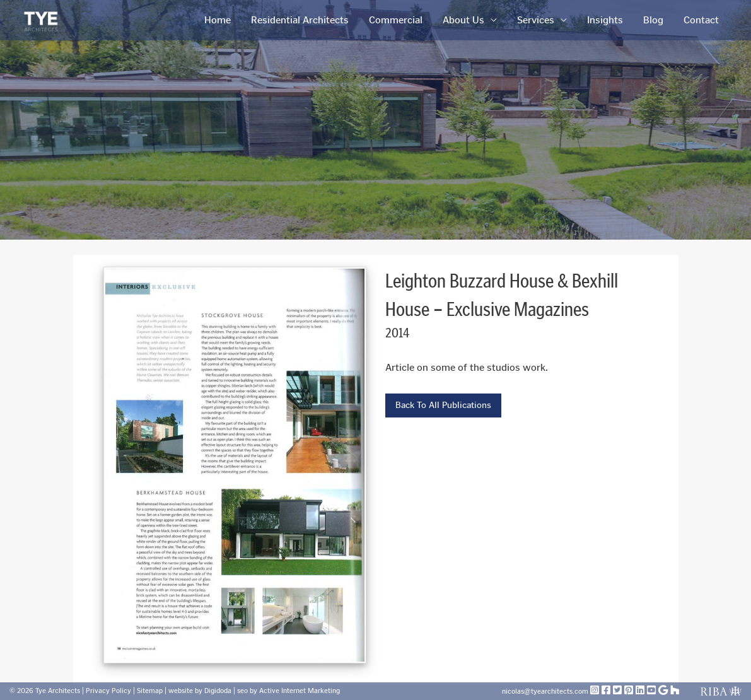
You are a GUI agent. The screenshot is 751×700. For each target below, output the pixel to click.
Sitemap (150, 691)
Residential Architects (300, 20)
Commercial (396, 20)
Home (218, 20)
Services (536, 20)
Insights (605, 20)
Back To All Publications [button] (443, 405)
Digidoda (218, 691)
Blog (653, 20)
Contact (701, 20)
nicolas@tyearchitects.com (546, 691)
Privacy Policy (108, 691)
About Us (463, 20)
